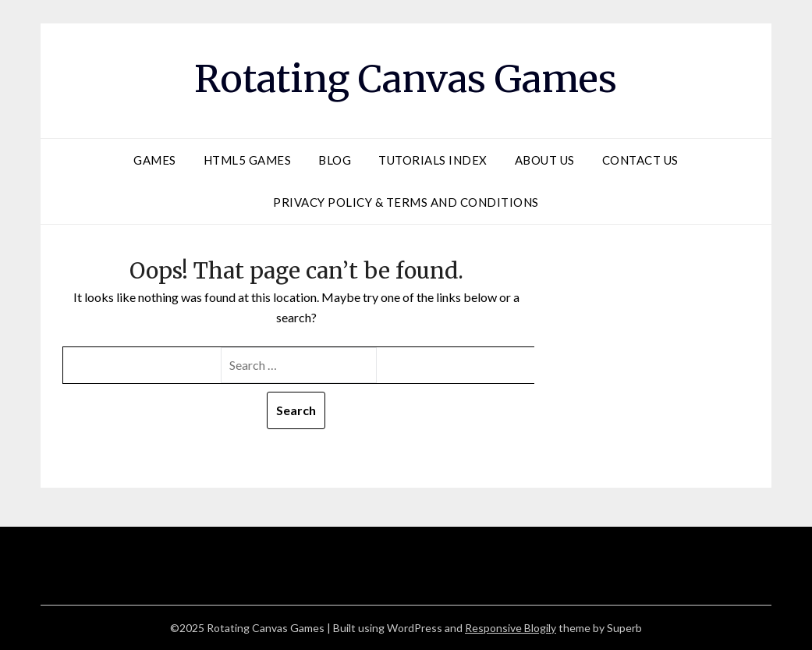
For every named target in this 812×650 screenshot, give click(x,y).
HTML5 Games (248, 160)
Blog (335, 160)
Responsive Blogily (511, 628)
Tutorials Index (433, 160)
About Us (545, 160)
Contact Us (640, 160)
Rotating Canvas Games (406, 79)
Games (155, 160)
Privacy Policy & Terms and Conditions (406, 202)
